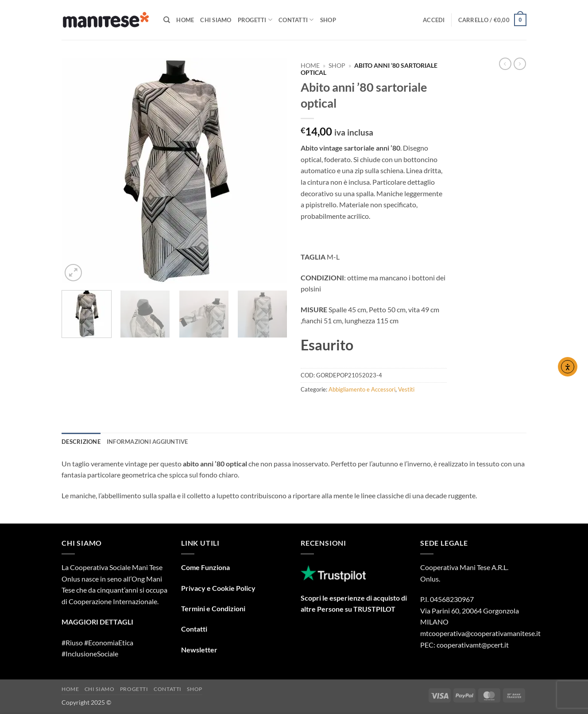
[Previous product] (520, 64)
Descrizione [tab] (81, 442)
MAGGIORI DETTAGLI (97, 622)
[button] (434, 20)
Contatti (296, 20)
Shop (328, 20)
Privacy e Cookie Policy (218, 588)
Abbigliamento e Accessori (362, 389)
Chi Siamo (216, 20)
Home (185, 20)
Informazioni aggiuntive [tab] (147, 442)
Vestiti (406, 389)
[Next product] (505, 64)
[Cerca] (167, 20)
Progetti (255, 20)
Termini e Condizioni (213, 608)
